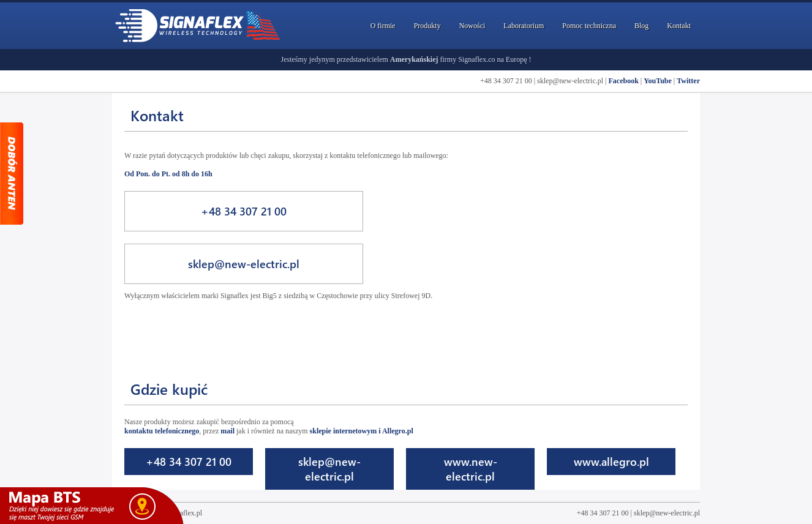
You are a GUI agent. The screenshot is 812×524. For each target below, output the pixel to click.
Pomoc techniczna (589, 26)
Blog (641, 26)
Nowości (472, 26)
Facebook (623, 81)
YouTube (658, 81)
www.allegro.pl (611, 462)
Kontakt (679, 26)
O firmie (383, 26)
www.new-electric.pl (471, 469)
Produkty (427, 26)
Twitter (688, 81)
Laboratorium (524, 26)
